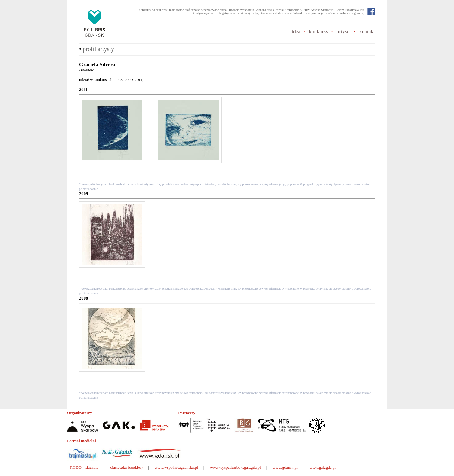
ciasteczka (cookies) (126, 467)
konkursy (319, 32)
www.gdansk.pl (285, 467)
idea (296, 32)
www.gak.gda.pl (323, 467)
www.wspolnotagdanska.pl (176, 467)
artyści (344, 32)
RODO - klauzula (84, 467)
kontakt (367, 32)
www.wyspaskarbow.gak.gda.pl (235, 467)
